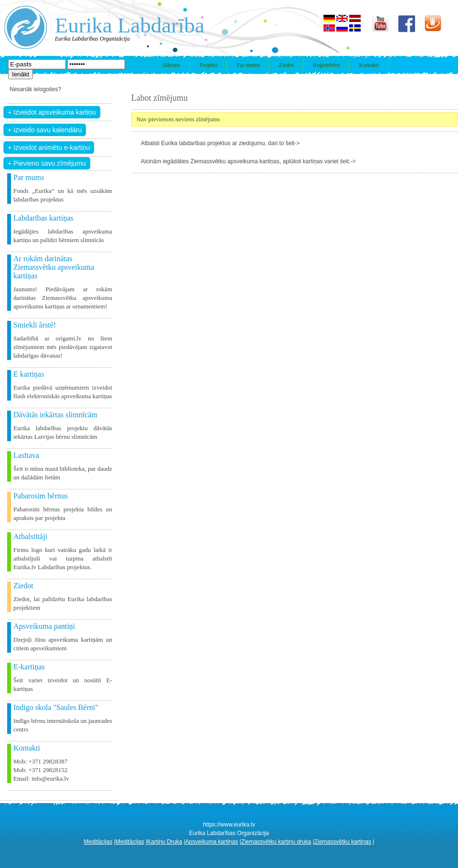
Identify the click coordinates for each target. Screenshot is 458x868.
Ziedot (286, 65)
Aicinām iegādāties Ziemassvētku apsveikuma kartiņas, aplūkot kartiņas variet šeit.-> (248, 161)
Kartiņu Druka (164, 842)
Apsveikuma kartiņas (212, 842)
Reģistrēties (327, 65)
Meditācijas (98, 842)
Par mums (248, 65)
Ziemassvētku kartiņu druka (276, 842)
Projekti (208, 65)
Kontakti (369, 65)
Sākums (171, 65)
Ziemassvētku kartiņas (343, 842)
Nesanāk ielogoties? (35, 89)
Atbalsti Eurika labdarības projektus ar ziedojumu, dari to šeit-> (220, 143)
